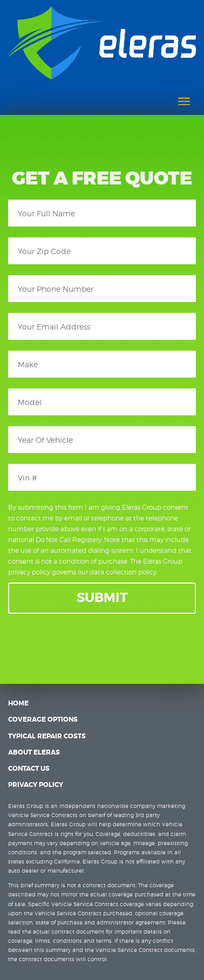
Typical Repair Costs (47, 736)
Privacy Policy (36, 785)
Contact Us (29, 769)
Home (18, 703)
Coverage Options (43, 719)
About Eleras (34, 752)
